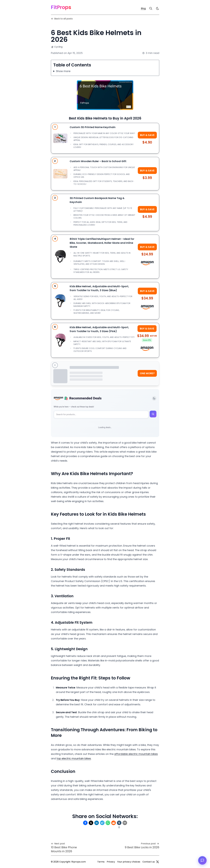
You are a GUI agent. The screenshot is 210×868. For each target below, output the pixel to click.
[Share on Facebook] (85, 823)
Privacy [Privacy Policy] (111, 862)
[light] (158, 8)
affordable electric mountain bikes (136, 754)
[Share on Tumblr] (119, 823)
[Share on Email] (125, 823)
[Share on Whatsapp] (108, 823)
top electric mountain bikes (74, 758)
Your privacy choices (129, 862)
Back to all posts (62, 19)
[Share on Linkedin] (97, 823)
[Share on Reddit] (114, 823)
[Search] (151, 8)
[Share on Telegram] (102, 823)
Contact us (149, 862)
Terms (101, 862)
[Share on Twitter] (91, 823)
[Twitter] (158, 862)
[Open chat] (202, 860)
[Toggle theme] (154, 398)
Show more (63, 71)
